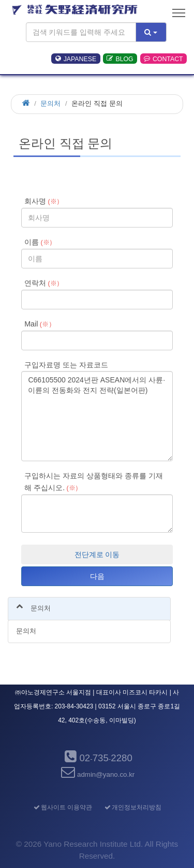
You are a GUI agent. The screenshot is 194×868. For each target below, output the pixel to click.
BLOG (120, 59)
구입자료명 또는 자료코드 (66, 365)
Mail (40, 324)
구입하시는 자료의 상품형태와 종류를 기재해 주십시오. (94, 482)
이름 (40, 242)
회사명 (44, 201)
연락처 (44, 283)
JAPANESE (76, 59)
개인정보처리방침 (132, 807)
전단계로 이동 (97, 554)
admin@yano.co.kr (97, 774)
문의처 (50, 103)
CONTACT (163, 59)
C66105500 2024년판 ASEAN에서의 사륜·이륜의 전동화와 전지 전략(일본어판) (97, 416)
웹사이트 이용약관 (62, 807)
